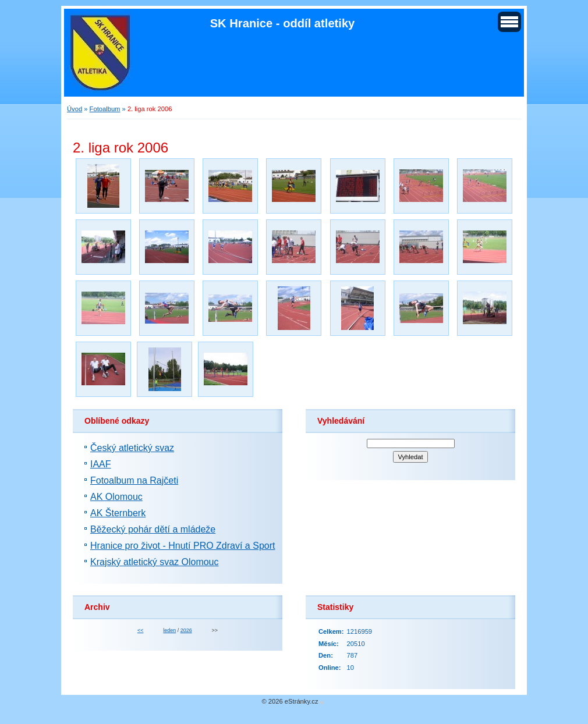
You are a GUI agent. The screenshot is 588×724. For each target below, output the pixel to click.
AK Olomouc (116, 497)
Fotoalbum (105, 109)
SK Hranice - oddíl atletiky (283, 23)
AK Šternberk (118, 513)
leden (169, 630)
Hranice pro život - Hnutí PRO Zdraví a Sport (183, 546)
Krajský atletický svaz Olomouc (155, 562)
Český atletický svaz (132, 448)
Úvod (75, 109)
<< (140, 630)
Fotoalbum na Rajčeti (134, 480)
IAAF (101, 464)
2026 (186, 630)
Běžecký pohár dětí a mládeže (153, 529)
